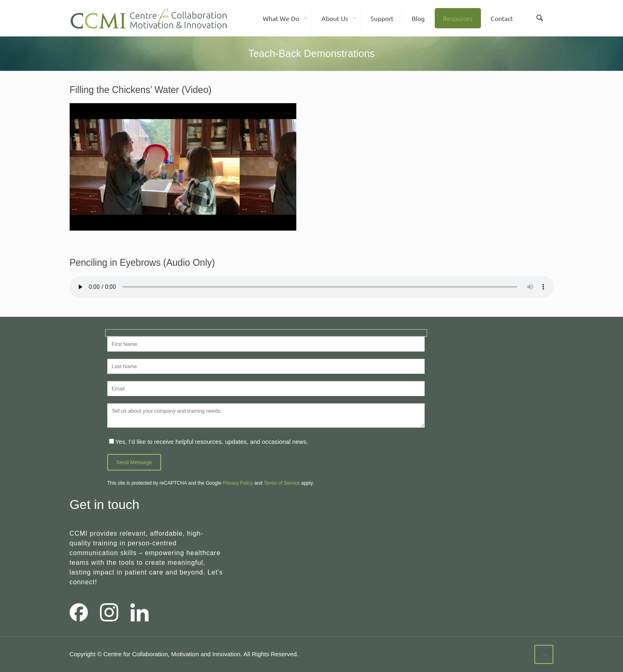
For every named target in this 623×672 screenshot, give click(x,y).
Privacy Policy (238, 483)
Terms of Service (282, 483)
